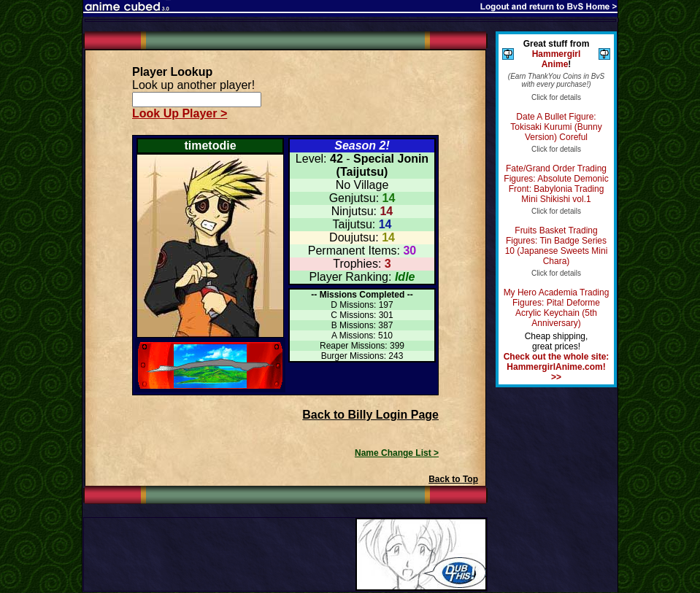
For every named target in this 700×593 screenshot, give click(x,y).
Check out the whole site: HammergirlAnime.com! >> (557, 367)
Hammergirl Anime (557, 59)
